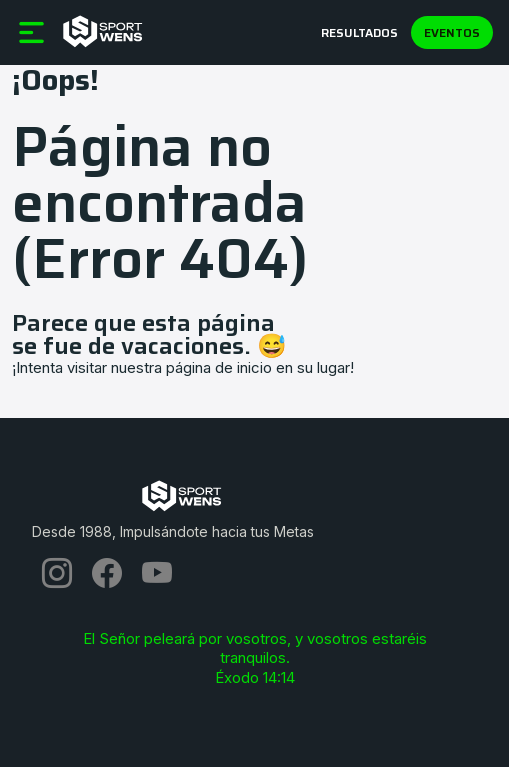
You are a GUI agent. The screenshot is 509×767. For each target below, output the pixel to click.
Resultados (359, 32)
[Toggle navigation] (14, 7)
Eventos (452, 32)
